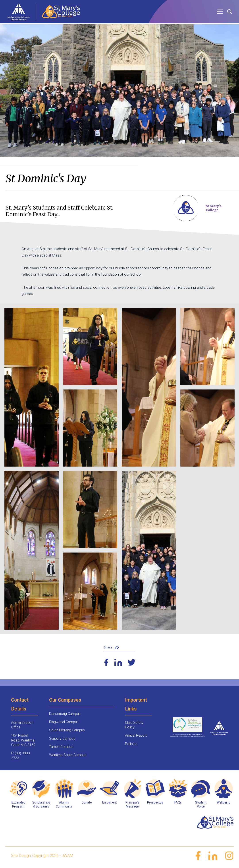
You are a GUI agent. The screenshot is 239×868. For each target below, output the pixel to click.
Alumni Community (64, 804)
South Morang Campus (67, 730)
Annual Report (136, 735)
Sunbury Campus (62, 739)
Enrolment (110, 802)
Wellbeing (224, 802)
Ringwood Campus (64, 722)
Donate (87, 802)
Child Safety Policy (134, 725)
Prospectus (155, 802)
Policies (131, 744)
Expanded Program (18, 804)
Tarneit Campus (61, 747)
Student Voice (201, 804)
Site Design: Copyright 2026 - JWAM (42, 855)
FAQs (178, 802)
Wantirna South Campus (68, 755)
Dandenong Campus (65, 714)
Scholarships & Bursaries (41, 804)
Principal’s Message (132, 804)
